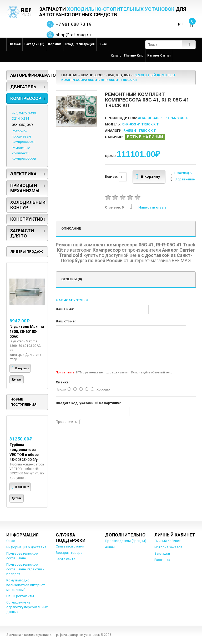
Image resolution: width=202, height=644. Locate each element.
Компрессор (26, 98)
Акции (110, 547)
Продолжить (69, 422)
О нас (103, 44)
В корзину (148, 177)
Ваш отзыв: (66, 321)
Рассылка (162, 560)
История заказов (168, 547)
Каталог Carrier (159, 55)
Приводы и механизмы (25, 188)
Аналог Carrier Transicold (163, 118)
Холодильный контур (28, 205)
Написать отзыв (148, 207)
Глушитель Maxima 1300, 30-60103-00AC (27, 332)
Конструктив (27, 219)
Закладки (162, 553)
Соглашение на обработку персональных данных (27, 607)
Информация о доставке (26, 547)
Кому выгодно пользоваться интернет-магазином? (26, 585)
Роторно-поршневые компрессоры (23, 136)
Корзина (55, 44)
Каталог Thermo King (127, 55)
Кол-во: (116, 177)
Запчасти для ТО (22, 233)
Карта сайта (65, 559)
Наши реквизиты (20, 596)
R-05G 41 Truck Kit (140, 131)
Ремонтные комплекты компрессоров (24, 153)
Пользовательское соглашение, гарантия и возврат (25, 569)
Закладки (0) (34, 44)
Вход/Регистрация (80, 44)
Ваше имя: (65, 309)
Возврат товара (69, 553)
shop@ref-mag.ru (73, 35)
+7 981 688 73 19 (74, 24)
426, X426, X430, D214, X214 (24, 116)
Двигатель (23, 87)
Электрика (23, 174)
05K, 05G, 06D (22, 125)
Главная (14, 44)
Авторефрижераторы (29, 75)
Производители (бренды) (126, 541)
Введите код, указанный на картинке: (88, 403)
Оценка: (63, 382)
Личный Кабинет (168, 541)
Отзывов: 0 (114, 207)
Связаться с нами (70, 546)
